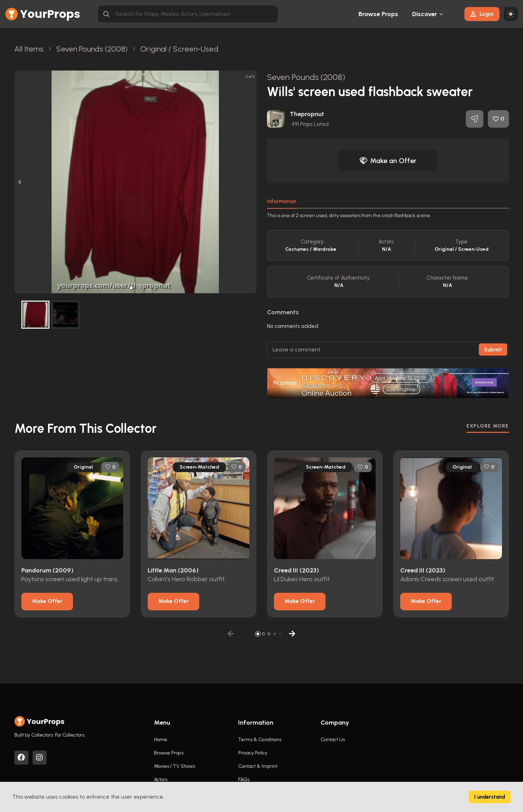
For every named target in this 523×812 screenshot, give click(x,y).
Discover (425, 14)
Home (161, 740)
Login (482, 14)
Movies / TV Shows (175, 766)
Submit (493, 350)
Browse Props (378, 14)
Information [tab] (281, 201)
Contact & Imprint (258, 766)
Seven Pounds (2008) (306, 77)
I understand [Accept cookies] (490, 797)
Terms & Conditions (260, 740)
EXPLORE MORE (488, 426)
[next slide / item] (252, 182)
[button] (131, 288)
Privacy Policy (253, 753)
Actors (161, 780)
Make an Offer (388, 161)
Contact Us (333, 740)
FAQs (244, 780)
